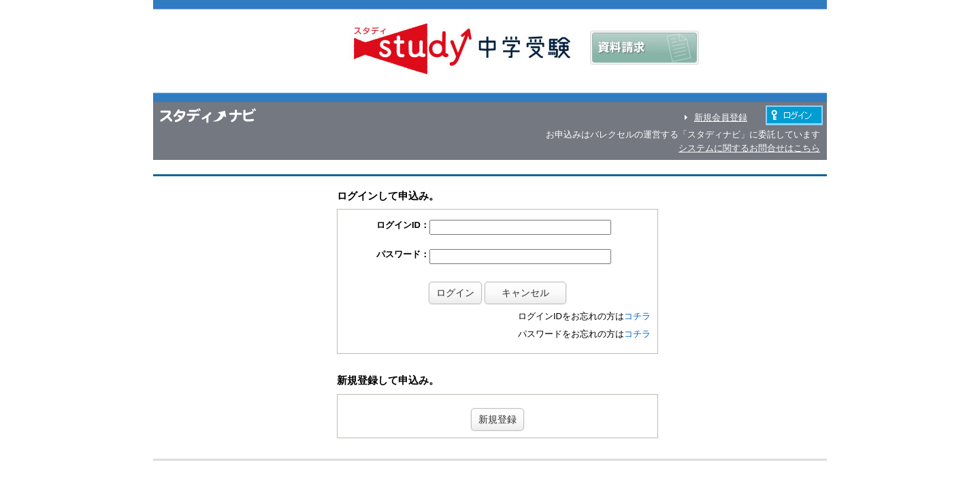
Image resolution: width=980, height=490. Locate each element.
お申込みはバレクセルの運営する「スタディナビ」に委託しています (683, 134)
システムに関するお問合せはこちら (749, 148)
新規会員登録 (721, 117)
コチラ (637, 294)
